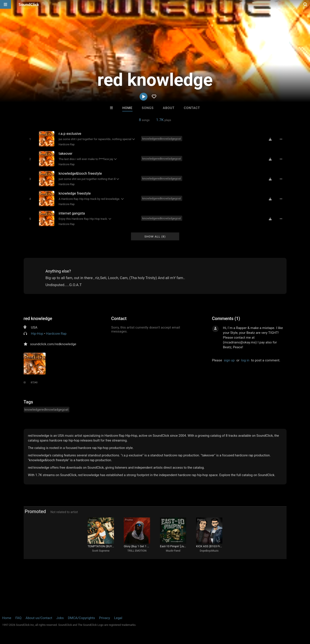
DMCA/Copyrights (81, 618)
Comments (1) (226, 318)
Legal (118, 618)
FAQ (18, 618)
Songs (148, 108)
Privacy (105, 618)
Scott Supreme (101, 551)
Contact (192, 108)
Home (127, 108)
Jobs (60, 618)
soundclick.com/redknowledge (53, 344)
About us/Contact (39, 618)
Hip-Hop (37, 334)
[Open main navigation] (5, 4)
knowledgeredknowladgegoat (162, 139)
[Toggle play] (30, 139)
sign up (229, 360)
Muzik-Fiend (173, 551)
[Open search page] (306, 4)
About (169, 108)
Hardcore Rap (67, 144)
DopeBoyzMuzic (209, 551)
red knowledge (38, 318)
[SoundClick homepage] (29, 4)
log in (245, 360)
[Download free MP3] (270, 139)
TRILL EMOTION (137, 551)
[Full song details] (281, 139)
